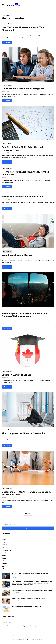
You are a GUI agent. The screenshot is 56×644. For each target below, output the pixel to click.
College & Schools (6, 550)
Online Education (6, 561)
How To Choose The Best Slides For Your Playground (23, 29)
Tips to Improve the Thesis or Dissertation (24, 433)
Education (4, 553)
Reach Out (12, 636)
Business (4, 539)
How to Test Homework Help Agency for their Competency (25, 173)
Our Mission (5, 636)
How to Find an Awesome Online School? (23, 196)
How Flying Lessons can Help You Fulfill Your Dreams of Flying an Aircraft (25, 315)
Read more (7, 42)
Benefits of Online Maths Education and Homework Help (22, 149)
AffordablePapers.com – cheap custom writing (13, 626)
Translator (4, 566)
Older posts (28, 513)
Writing (4, 569)
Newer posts (28, 517)
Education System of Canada (17, 375)
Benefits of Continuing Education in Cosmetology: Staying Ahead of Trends (32, 590)
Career (3, 542)
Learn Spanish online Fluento (17, 255)
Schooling (4, 564)
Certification (5, 545)
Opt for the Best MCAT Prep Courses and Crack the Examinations (26, 493)
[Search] (28, 524)
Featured (4, 555)
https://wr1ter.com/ (7, 622)
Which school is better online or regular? (23, 89)
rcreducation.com (28, 639)
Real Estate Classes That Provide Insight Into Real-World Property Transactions (30, 574)
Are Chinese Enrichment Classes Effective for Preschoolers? (29, 598)
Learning (4, 558)
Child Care (4, 548)
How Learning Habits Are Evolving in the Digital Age (26, 607)
